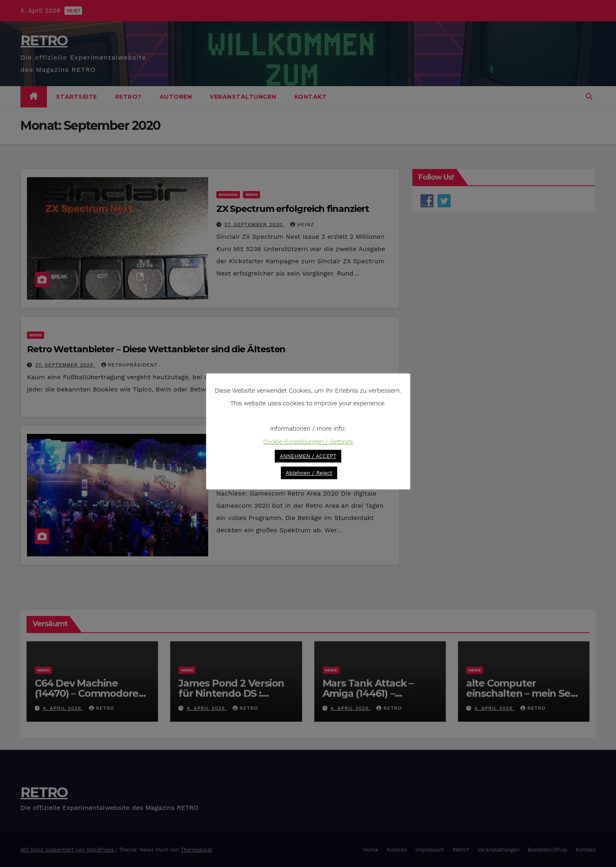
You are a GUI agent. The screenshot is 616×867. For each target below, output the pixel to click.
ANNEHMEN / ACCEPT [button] (308, 456)
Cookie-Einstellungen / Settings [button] (308, 442)
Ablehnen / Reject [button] (309, 473)
